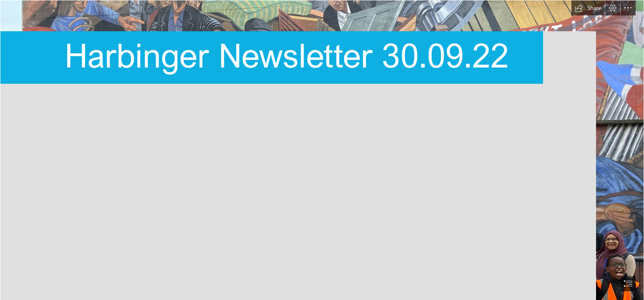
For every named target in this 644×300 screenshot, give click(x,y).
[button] (588, 8)
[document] (322, 150)
